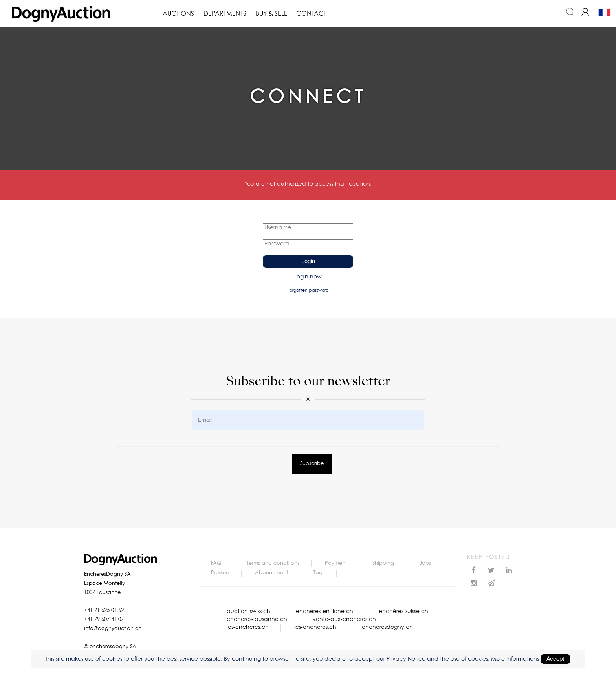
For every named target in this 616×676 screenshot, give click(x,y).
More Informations (515, 659)
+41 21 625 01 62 (104, 611)
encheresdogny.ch (387, 627)
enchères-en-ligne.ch (324, 612)
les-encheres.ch (248, 627)
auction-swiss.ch (248, 612)
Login (308, 262)
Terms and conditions (273, 563)
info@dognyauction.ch (113, 629)
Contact (311, 14)
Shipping (383, 563)
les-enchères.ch (315, 627)
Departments (225, 14)
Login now (308, 277)
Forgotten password (308, 290)
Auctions (178, 14)
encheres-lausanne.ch (257, 619)
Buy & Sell (271, 14)
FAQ (216, 563)
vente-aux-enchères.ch (344, 619)
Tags (319, 573)
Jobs (425, 563)
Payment (336, 563)
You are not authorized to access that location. (308, 184)
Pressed (220, 573)
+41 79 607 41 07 (104, 620)
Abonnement (271, 573)
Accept (555, 659)
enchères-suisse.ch (403, 612)
